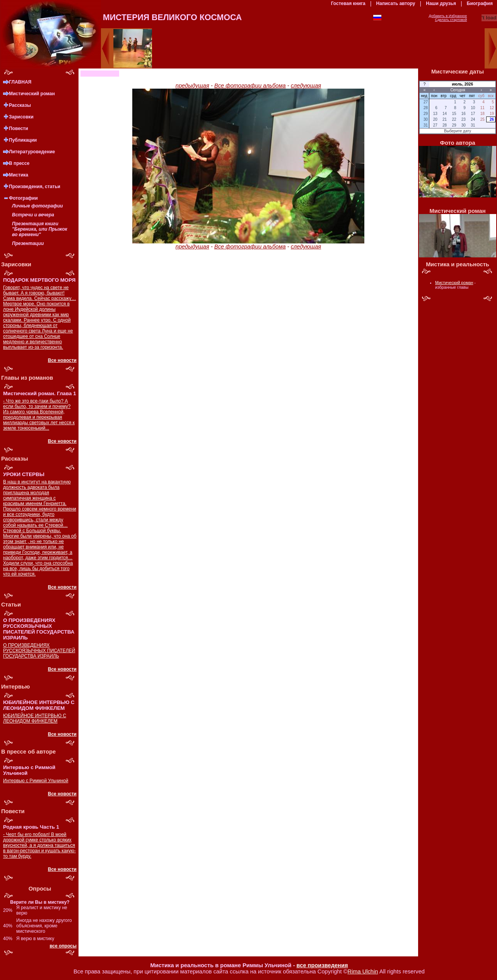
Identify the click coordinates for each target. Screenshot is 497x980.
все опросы (63, 946)
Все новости (62, 360)
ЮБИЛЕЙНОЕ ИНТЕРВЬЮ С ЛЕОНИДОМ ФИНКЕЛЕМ (35, 718)
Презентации (28, 243)
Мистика (19, 175)
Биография (480, 3)
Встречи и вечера (33, 215)
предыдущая (192, 86)
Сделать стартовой (451, 20)
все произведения (322, 965)
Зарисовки (21, 117)
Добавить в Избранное (448, 16)
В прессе (19, 163)
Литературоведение (32, 152)
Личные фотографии (38, 206)
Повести (19, 128)
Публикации (23, 140)
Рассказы (20, 105)
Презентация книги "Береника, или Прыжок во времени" (40, 229)
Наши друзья (441, 3)
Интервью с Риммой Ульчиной (36, 781)
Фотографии (23, 198)
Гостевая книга (348, 3)
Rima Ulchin (363, 971)
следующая (306, 86)
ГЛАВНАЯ (20, 82)
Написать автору (396, 3)
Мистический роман (32, 94)
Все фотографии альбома (250, 86)
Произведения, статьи (35, 187)
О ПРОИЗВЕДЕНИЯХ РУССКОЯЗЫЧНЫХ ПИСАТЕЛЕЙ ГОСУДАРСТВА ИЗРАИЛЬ (39, 651)
